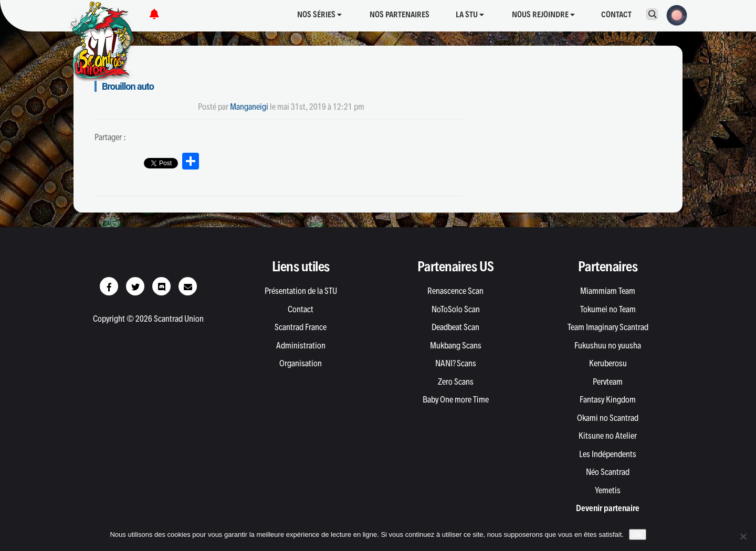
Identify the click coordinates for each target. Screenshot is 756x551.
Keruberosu (608, 363)
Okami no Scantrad (608, 418)
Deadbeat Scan (455, 327)
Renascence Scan (455, 291)
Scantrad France (301, 327)
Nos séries (319, 14)
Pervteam (608, 382)
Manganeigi (249, 107)
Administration (301, 345)
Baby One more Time (456, 399)
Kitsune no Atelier (608, 436)
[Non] (743, 536)
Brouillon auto (128, 86)
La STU (470, 14)
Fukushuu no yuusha (608, 345)
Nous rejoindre (543, 14)
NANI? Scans (456, 363)
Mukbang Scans (456, 345)
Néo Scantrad (608, 472)
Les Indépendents (608, 454)
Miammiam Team (608, 291)
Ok (638, 534)
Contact (616, 14)
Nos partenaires (400, 14)
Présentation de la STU (301, 291)
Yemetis (608, 490)
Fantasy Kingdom (608, 399)
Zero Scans (456, 382)
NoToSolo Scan (456, 309)
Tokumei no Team (608, 309)
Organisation (301, 363)
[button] (674, 14)
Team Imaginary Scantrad (608, 327)
